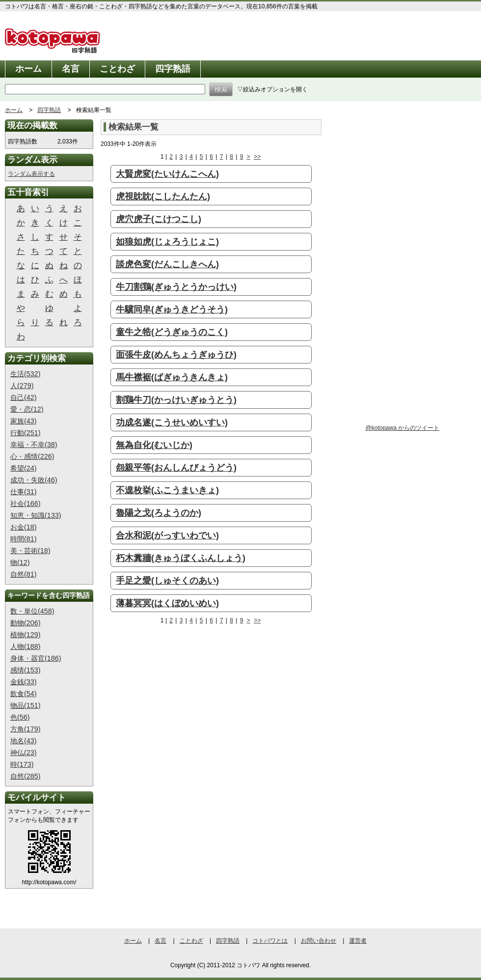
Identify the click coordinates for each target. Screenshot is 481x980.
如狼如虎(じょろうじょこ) (167, 242)
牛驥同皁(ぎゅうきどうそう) (172, 309)
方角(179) (26, 729)
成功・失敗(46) (34, 480)
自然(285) (26, 776)
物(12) (20, 562)
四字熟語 (173, 69)
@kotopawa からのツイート (403, 428)
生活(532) (26, 374)
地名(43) (24, 741)
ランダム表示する (31, 174)
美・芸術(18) (30, 551)
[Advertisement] (162, 700)
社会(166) (26, 504)
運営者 (358, 941)
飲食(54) (24, 694)
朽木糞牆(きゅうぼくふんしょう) (181, 558)
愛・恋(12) (27, 409)
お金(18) (24, 527)
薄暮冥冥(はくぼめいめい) (167, 603)
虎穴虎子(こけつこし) (159, 219)
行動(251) (26, 433)
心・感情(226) (32, 456)
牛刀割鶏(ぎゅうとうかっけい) (176, 287)
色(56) (20, 717)
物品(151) (26, 705)
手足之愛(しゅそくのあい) (167, 581)
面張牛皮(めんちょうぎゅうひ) (176, 355)
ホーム (28, 69)
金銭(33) (24, 682)
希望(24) (24, 468)
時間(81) (24, 539)
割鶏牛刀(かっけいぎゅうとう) (176, 400)
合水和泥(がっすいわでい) (167, 535)
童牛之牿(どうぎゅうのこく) (172, 332)
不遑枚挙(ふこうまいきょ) (167, 490)
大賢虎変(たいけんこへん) (167, 174)
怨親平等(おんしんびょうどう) (176, 468)
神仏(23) (24, 753)
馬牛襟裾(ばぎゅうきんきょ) (172, 377)
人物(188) (26, 646)
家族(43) (24, 421)
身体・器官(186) (36, 658)
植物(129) (26, 635)
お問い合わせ (319, 941)
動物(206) (26, 623)
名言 (71, 69)
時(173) (22, 764)
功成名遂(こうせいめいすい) (172, 422)
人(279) (22, 386)
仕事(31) (24, 492)
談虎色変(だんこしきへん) (167, 264)
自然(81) (24, 574)
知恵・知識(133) (36, 515)
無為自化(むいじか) (154, 445)
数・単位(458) (32, 611)
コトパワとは (270, 941)
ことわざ (117, 69)
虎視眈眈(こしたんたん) (163, 196)
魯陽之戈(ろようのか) (159, 513)
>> (257, 157)
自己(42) (24, 397)
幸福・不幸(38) (34, 445)
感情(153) (26, 670)
